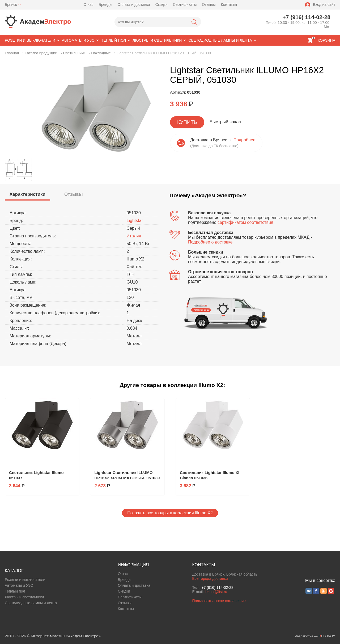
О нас (88, 5)
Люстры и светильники (24, 597)
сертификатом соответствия (245, 222)
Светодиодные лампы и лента (31, 603)
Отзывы (209, 5)
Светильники (74, 53)
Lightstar (135, 221)
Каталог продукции (41, 53)
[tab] (27, 195)
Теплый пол (15, 591)
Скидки (161, 5)
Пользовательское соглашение (219, 601)
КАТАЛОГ (14, 571)
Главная (12, 53)
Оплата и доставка (134, 5)
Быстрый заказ (225, 122)
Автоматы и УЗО (19, 585)
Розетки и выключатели (25, 580)
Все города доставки (210, 578)
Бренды (106, 5)
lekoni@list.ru (216, 592)
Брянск (11, 5)
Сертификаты (185, 5)
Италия (134, 236)
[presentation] (27, 195)
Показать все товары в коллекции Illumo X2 (170, 513)
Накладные (101, 53)
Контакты (229, 5)
